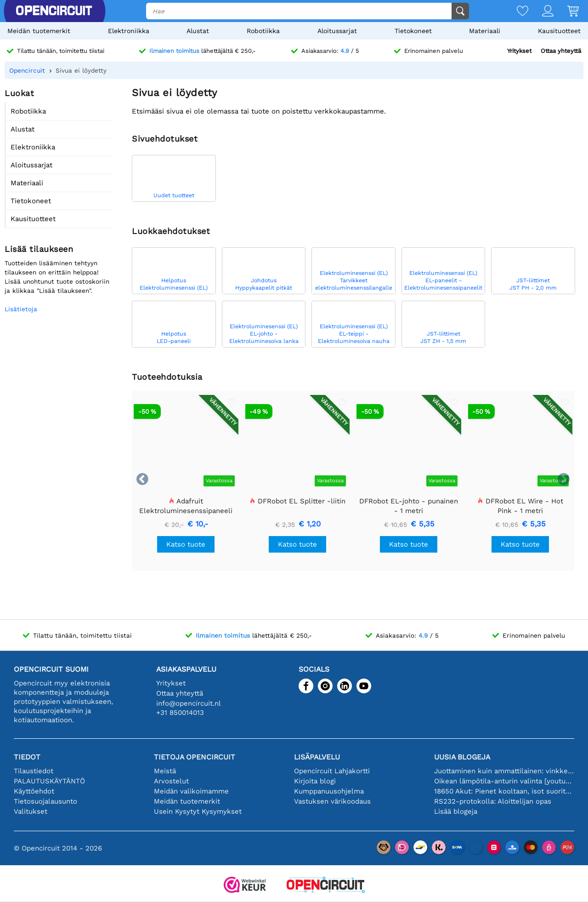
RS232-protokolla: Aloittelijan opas (493, 801)
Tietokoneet (413, 31)
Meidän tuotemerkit (39, 31)
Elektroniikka (129, 31)
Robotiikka (263, 31)
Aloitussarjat (337, 31)
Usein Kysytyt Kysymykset (198, 811)
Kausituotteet (559, 31)
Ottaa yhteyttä (561, 51)
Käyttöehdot (34, 791)
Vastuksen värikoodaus (332, 801)
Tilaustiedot (34, 771)
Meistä (165, 771)
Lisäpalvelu (317, 757)
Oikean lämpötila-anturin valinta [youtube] (504, 781)
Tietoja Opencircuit (195, 757)
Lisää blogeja (456, 811)
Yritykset (519, 51)
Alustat (198, 31)
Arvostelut (171, 781)
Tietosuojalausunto (45, 801)
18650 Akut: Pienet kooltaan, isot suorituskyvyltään (504, 791)
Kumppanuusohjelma (329, 791)
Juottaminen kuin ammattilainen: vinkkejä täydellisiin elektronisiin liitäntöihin (504, 771)
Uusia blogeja (462, 757)
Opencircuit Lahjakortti (332, 771)
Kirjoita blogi (315, 781)
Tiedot (27, 757)
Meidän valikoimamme (191, 791)
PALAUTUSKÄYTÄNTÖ (49, 781)
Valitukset (31, 811)
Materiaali (485, 31)
